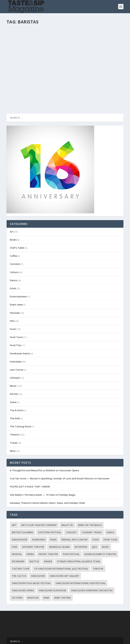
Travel (13, 420)
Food (13, 306)
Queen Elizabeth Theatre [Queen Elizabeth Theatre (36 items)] (100, 531)
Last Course (17, 347)
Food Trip (15, 322)
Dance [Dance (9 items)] (111, 510)
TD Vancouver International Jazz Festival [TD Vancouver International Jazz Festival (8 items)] (61, 546)
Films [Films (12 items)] (53, 517)
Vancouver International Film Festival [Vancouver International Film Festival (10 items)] (81, 560)
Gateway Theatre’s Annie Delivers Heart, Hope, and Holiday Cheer (47, 480)
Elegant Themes (29, 636)
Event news (16, 282)
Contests (15, 241)
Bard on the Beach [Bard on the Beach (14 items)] (90, 502)
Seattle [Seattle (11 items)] (34, 539)
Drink (44, 40)
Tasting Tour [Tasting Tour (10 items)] (21, 546)
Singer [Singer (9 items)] (48, 539)
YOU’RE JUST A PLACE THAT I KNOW (30, 464)
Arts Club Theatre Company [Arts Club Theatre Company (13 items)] (39, 502)
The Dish (15, 396)
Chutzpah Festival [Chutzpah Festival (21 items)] (50, 510)
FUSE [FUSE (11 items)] (15, 524)
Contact (50, 640)
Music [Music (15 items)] (106, 524)
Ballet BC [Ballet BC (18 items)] (67, 502)
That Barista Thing (85, 32)
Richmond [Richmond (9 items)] (18, 539)
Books (13, 217)
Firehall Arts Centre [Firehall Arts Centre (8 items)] (74, 517)
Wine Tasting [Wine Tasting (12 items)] (62, 575)
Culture (14, 249)
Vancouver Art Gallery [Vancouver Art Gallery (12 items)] (64, 553)
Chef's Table (17, 225)
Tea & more (17, 387)
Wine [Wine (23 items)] (46, 575)
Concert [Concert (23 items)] (71, 510)
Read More (18, 76)
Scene (13, 379)
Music (13, 363)
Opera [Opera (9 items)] (30, 531)
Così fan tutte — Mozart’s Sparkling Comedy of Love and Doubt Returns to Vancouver (60, 456)
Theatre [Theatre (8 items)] (98, 546)
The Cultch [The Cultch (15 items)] (19, 553)
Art (12, 209)
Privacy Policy (72, 640)
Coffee (13, 233)
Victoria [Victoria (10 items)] (17, 575)
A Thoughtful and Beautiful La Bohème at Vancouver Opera (44, 448)
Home (40, 640)
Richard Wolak (19, 40)
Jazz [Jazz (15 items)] (95, 524)
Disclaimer (88, 640)
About (59, 640)
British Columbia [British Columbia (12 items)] (23, 510)
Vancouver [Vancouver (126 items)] (38, 553)
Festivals (15, 290)
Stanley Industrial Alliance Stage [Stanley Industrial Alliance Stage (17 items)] (79, 539)
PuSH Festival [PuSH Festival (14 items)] (71, 531)
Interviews (16, 339)
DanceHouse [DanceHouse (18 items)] (20, 517)
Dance (13, 258)
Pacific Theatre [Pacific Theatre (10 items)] (48, 531)
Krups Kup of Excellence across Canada (34, 33)
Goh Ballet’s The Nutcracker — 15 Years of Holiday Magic (43, 472)
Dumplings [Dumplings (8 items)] (39, 517)
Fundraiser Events (20, 331)
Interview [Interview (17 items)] (81, 524)
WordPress (60, 636)
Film (12, 298)
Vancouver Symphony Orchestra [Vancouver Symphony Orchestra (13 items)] (92, 568)
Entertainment (18, 274)
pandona (77, 37)
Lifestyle (15, 355)
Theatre (15, 412)
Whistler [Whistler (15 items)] (33, 575)
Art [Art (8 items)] (14, 502)
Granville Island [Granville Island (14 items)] (59, 524)
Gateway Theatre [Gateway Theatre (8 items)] (33, 524)
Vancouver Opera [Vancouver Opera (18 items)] (23, 568)
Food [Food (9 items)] (96, 517)
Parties (14, 371)
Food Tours (16, 314)
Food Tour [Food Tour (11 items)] (110, 517)
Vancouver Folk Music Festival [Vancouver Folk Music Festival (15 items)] (31, 560)
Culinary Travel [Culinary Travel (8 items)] (92, 510)
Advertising (101, 640)
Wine (13, 428)
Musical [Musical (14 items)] (17, 531)
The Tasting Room (21, 404)
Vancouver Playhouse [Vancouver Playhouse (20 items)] (52, 568)
